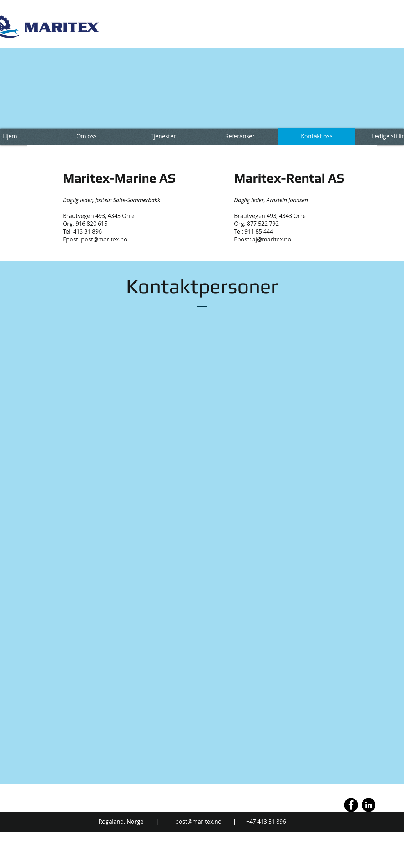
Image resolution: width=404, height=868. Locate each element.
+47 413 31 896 (266, 822)
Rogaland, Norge (121, 822)
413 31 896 (87, 231)
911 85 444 (259, 231)
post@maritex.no (104, 239)
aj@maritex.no (272, 239)
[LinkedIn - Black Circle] (368, 805)
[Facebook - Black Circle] (351, 805)
